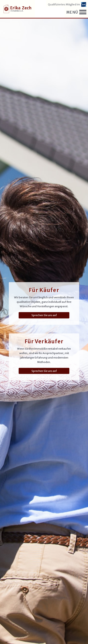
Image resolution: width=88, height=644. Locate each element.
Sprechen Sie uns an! (44, 315)
